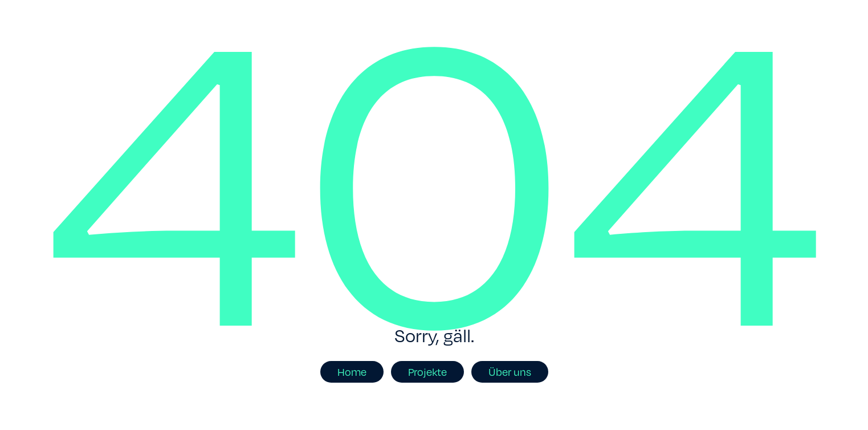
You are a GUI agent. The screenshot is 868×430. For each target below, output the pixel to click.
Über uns (510, 372)
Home (352, 372)
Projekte (427, 372)
